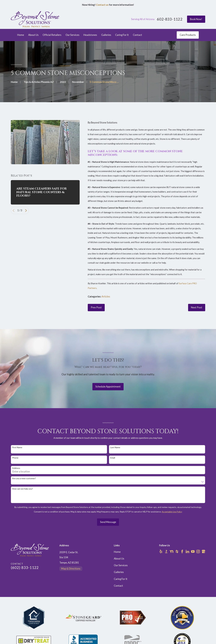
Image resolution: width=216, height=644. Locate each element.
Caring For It (121, 579)
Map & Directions (71, 569)
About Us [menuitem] (33, 35)
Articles (106, 297)
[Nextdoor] (172, 551)
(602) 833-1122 (25, 568)
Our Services (121, 565)
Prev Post (96, 307)
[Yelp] (161, 551)
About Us (119, 559)
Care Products (188, 35)
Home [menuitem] (21, 35)
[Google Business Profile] (203, 551)
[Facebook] (182, 551)
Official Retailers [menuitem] (52, 35)
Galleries (119, 572)
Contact (118, 586)
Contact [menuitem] (137, 35)
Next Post (197, 307)
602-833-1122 (170, 19)
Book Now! (196, 19)
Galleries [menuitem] (106, 35)
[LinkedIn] (187, 551)
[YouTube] (193, 551)
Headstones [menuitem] (90, 35)
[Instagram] (198, 551)
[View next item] (26, 211)
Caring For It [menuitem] (122, 35)
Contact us (102, 5)
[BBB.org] (166, 551)
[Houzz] (177, 551)
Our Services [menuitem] (72, 35)
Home (117, 552)
